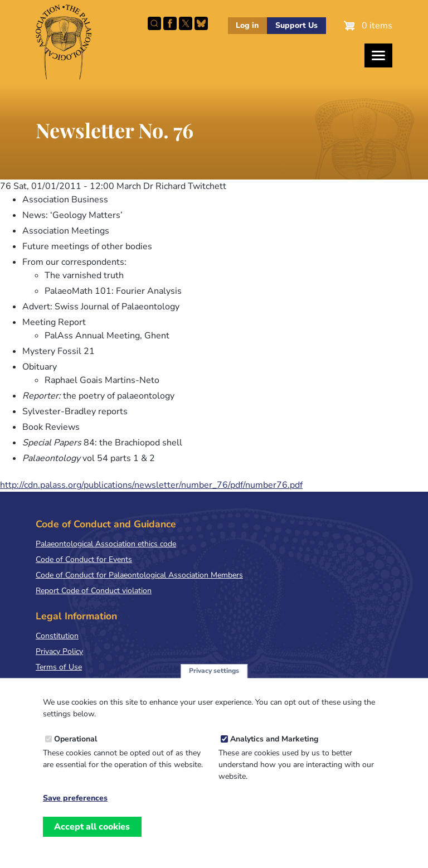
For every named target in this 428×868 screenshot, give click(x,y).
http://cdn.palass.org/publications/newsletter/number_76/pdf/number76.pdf (151, 485)
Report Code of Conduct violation (94, 591)
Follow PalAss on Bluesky (201, 23)
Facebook (170, 23)
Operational (76, 746)
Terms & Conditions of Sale (83, 683)
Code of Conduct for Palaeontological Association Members (139, 575)
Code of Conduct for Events (84, 559)
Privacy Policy (59, 651)
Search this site (154, 23)
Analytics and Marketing (274, 746)
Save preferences (75, 806)
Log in (247, 25)
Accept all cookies (92, 834)
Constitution (57, 636)
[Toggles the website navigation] (378, 55)
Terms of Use (59, 667)
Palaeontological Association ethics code (106, 544)
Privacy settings (214, 678)
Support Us (296, 25)
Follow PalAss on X (186, 23)
